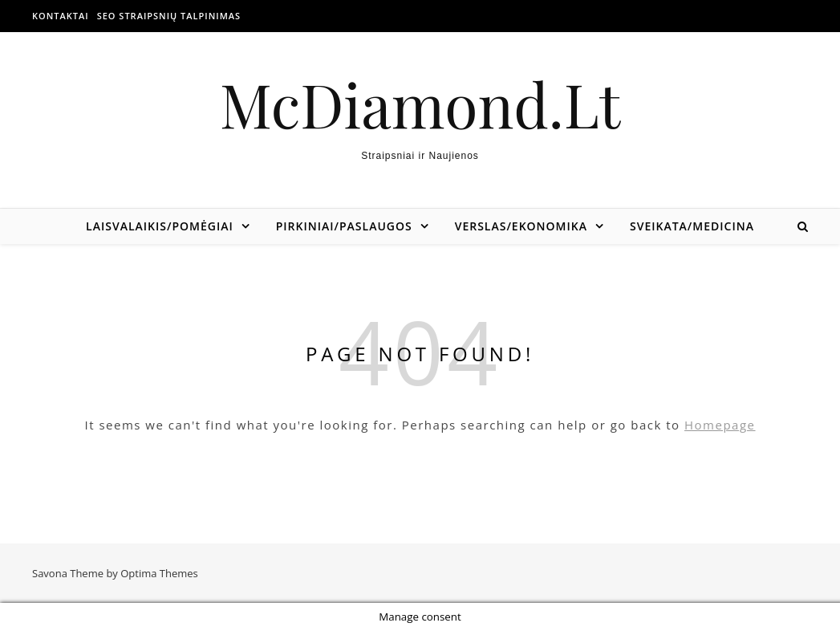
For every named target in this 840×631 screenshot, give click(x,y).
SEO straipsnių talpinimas (169, 16)
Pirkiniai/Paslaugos (344, 226)
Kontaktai (61, 16)
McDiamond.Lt (420, 104)
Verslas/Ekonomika (521, 226)
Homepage (720, 425)
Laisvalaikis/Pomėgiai (160, 226)
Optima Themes (159, 573)
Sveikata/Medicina (692, 226)
